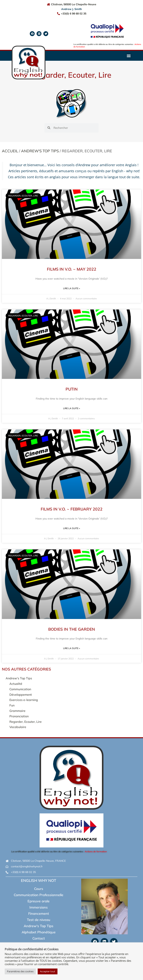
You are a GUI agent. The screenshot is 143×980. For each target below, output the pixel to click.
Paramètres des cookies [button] (20, 971)
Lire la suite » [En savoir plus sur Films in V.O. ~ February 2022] (71, 528)
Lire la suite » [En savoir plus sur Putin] (71, 408)
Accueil (10, 151)
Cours (39, 889)
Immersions (39, 907)
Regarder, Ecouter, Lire (26, 722)
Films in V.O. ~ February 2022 (72, 509)
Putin (72, 389)
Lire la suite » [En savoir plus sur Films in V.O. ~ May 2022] (71, 288)
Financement (39, 914)
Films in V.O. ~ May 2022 (72, 269)
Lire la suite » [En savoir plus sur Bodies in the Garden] (71, 648)
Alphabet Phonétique (39, 932)
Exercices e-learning (24, 700)
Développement (21, 695)
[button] (129, 56)
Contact (39, 938)
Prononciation (19, 716)
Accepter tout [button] (48, 971)
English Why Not (39, 880)
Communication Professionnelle (39, 895)
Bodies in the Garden (72, 629)
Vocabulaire (18, 727)
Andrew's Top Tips (40, 151)
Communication (20, 689)
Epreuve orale (39, 901)
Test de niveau (39, 920)
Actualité (16, 684)
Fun (12, 705)
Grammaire (17, 711)
